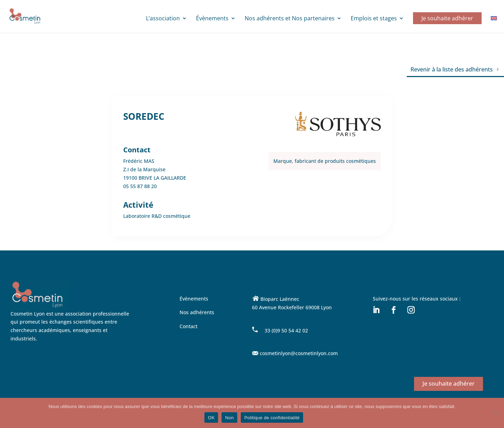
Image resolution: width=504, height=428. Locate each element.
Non (229, 418)
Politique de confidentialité (272, 418)
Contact (188, 326)
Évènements (212, 19)
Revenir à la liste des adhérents (452, 69)
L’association (163, 19)
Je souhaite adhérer (447, 18)
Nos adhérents (197, 312)
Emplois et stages (374, 19)
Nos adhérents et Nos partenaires (290, 19)
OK (211, 418)
